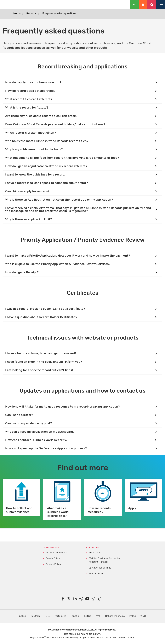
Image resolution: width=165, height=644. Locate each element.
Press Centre (96, 574)
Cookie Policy (53, 558)
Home (17, 14)
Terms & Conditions (56, 553)
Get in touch (95, 553)
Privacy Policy (53, 564)
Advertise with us (101, 568)
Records (31, 14)
